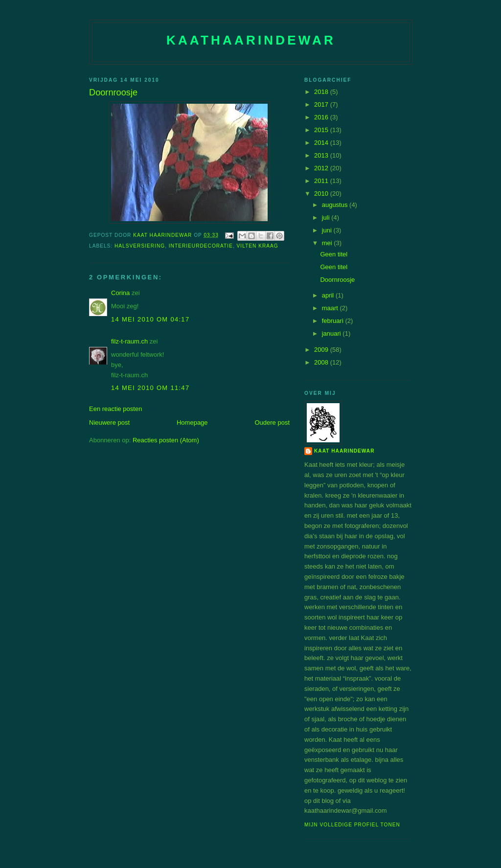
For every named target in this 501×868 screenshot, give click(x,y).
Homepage (192, 423)
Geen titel (334, 254)
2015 (322, 130)
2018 (322, 92)
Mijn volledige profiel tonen (352, 825)
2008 (322, 362)
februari (334, 321)
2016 (322, 117)
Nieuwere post (109, 423)
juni (328, 230)
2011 (322, 181)
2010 (322, 194)
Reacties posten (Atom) (166, 440)
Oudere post (272, 423)
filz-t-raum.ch (129, 341)
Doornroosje (337, 280)
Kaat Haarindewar (344, 451)
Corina (120, 293)
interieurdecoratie (201, 246)
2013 (322, 155)
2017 (322, 104)
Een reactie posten (115, 409)
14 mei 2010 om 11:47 (150, 388)
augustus (336, 205)
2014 (322, 143)
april (329, 295)
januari (332, 333)
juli (327, 217)
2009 (322, 350)
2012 (322, 168)
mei (328, 243)
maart (331, 308)
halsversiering (140, 246)
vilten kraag (258, 246)
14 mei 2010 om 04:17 (150, 319)
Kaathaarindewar (251, 40)
